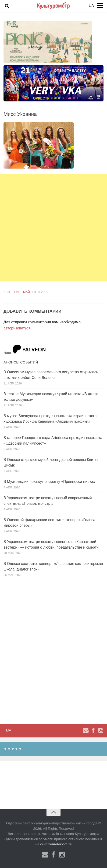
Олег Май (22, 292)
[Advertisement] (53, 228)
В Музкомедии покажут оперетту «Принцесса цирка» (49, 482)
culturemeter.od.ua (56, 844)
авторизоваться (17, 328)
